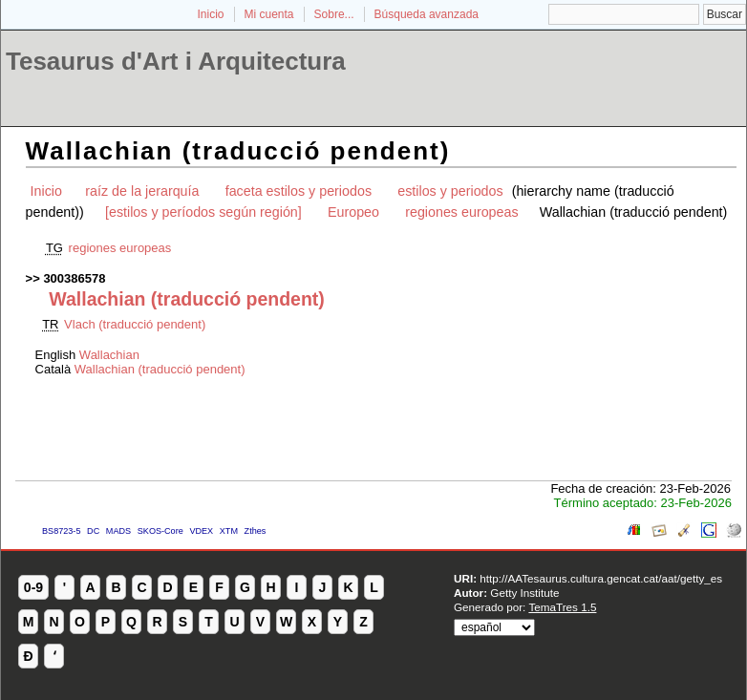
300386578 (74, 278)
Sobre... (334, 14)
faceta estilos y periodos (299, 191)
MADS (118, 531)
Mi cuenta (269, 14)
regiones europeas (461, 212)
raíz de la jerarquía (142, 191)
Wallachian (109, 355)
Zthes (256, 531)
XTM (229, 531)
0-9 (33, 587)
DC (93, 531)
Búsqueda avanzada (427, 14)
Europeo (353, 212)
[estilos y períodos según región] (203, 212)
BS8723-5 (61, 531)
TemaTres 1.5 (562, 607)
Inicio (210, 14)
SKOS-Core (160, 531)
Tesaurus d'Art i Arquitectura (176, 61)
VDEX (201, 531)
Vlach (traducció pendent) (135, 324)
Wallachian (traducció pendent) (160, 369)
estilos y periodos (450, 191)
